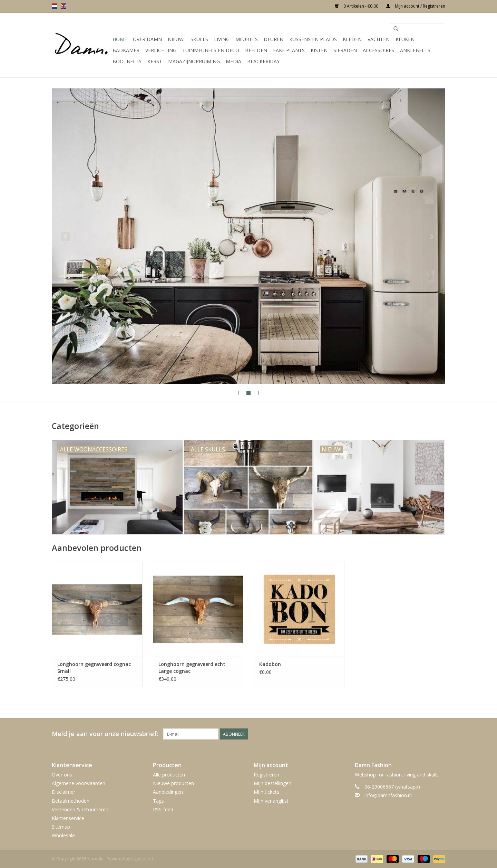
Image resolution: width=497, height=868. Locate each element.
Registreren (266, 775)
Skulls (199, 39)
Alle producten (169, 775)
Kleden (352, 39)
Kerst (155, 61)
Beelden (256, 50)
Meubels (247, 39)
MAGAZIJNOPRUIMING (194, 61)
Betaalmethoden (71, 801)
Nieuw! (176, 39)
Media (233, 61)
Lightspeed (142, 859)
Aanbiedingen (168, 792)
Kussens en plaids (313, 39)
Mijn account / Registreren (416, 6)
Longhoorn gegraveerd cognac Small (94, 667)
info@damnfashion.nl (388, 795)
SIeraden (345, 50)
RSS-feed (163, 809)
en (64, 6)
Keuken (405, 39)
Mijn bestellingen (272, 783)
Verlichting (161, 50)
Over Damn (147, 39)
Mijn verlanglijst (271, 801)
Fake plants (289, 50)
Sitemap (61, 827)
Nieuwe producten (173, 783)
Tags (158, 801)
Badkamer (126, 50)
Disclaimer (64, 792)
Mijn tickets (266, 792)
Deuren (274, 39)
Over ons (62, 775)
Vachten (379, 39)
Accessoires (378, 50)
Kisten (319, 50)
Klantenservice (68, 818)
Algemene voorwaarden (79, 783)
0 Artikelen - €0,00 (357, 6)
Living (222, 39)
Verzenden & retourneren (80, 809)
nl (55, 6)
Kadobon (270, 664)
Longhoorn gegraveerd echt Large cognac (192, 667)
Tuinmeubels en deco (211, 50)
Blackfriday (263, 61)
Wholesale (63, 835)
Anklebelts (415, 50)
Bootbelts (127, 61)
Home (120, 39)
